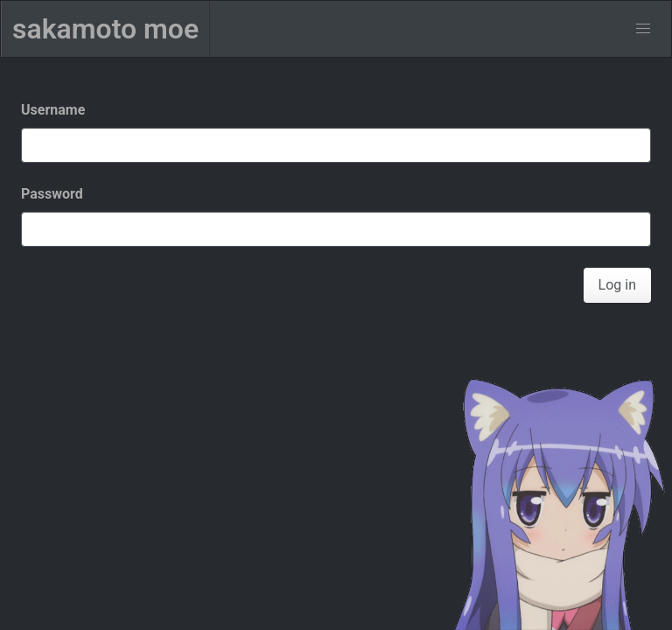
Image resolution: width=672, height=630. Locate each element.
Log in (617, 285)
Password (52, 194)
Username (53, 110)
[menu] (643, 29)
